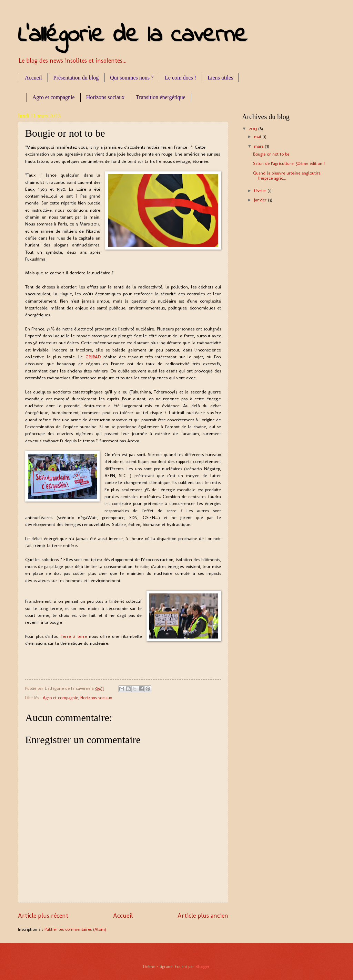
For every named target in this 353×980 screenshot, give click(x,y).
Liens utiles (220, 78)
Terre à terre (75, 636)
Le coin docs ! (180, 78)
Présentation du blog (76, 78)
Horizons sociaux (105, 97)
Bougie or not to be (271, 154)
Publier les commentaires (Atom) (75, 929)
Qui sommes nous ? (132, 78)
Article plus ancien (203, 916)
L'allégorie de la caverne (133, 35)
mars (259, 146)
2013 (254, 129)
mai (258, 136)
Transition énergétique (161, 97)
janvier (261, 200)
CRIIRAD (94, 357)
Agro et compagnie (54, 97)
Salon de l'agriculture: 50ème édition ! (289, 163)
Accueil (33, 78)
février (261, 191)
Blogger (203, 966)
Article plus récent (43, 916)
